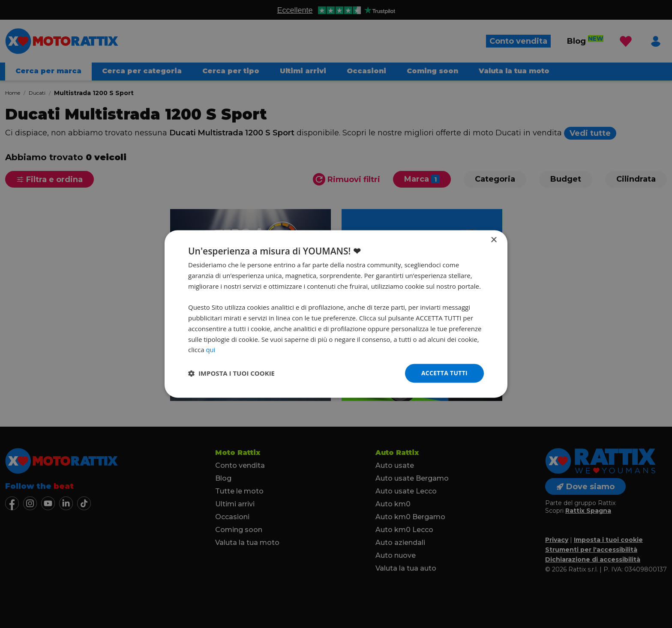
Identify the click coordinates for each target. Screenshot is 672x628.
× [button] (493, 240)
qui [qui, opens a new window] (210, 350)
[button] (231, 374)
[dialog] (336, 314)
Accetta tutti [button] (444, 373)
